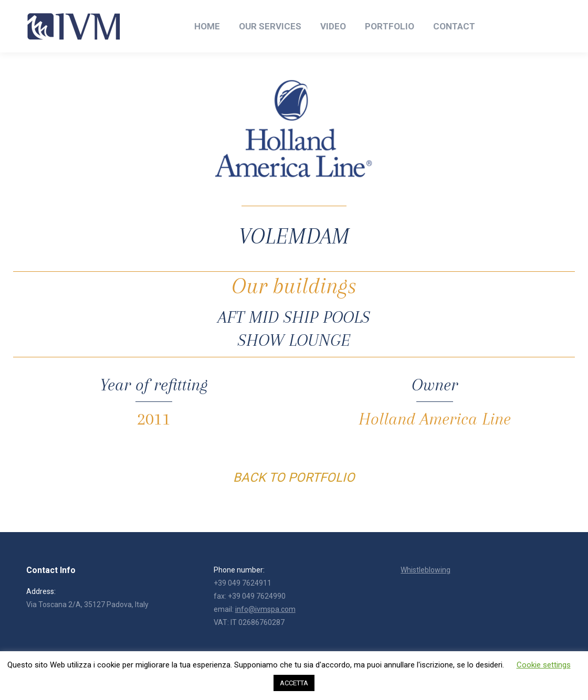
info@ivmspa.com (265, 609)
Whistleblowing (426, 570)
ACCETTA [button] (294, 683)
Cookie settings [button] (544, 665)
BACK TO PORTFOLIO (294, 478)
